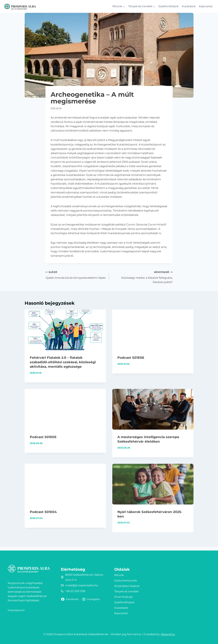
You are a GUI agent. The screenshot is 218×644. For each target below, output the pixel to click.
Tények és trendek (126, 591)
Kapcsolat (206, 6)
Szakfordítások (169, 6)
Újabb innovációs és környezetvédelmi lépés (76, 275)
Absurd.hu (168, 634)
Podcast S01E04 (43, 512)
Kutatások (189, 6)
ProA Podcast (123, 597)
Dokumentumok (126, 580)
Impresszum (16, 610)
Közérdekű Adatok (127, 586)
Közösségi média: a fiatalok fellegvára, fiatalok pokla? (142, 277)
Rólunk (119, 575)
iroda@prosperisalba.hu (82, 585)
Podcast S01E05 (43, 437)
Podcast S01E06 (131, 358)
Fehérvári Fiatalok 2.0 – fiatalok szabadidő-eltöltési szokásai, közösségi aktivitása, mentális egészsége (63, 362)
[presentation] (65, 330)
